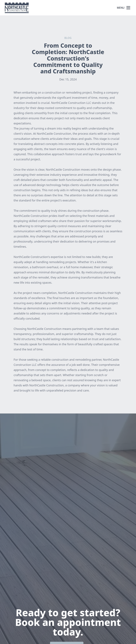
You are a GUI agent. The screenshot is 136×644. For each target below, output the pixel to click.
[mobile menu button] (128, 8)
